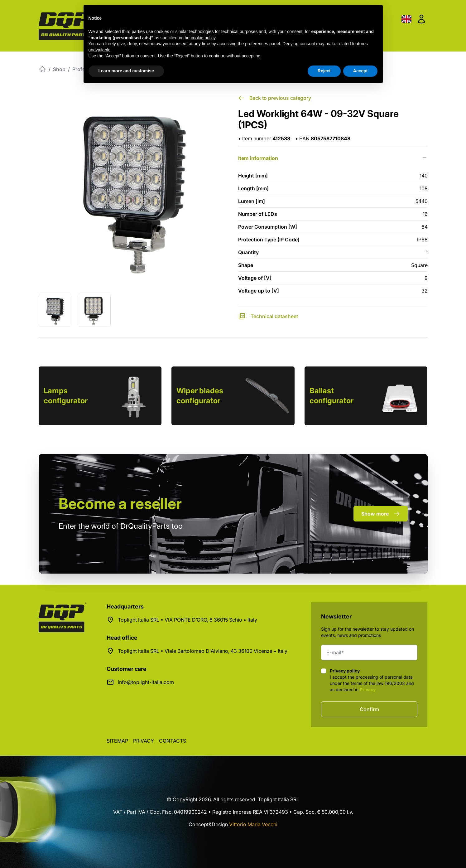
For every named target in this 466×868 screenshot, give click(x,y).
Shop (59, 69)
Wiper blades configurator (200, 396)
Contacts (173, 741)
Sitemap (117, 741)
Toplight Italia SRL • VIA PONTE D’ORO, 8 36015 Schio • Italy (187, 620)
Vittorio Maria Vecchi (253, 824)
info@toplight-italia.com (146, 682)
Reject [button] (324, 71)
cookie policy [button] (203, 38)
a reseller (120, 504)
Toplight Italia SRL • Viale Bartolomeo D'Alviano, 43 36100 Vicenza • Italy (203, 651)
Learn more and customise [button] (126, 71)
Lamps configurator (66, 396)
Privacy (368, 689)
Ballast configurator (331, 396)
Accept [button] (360, 71)
